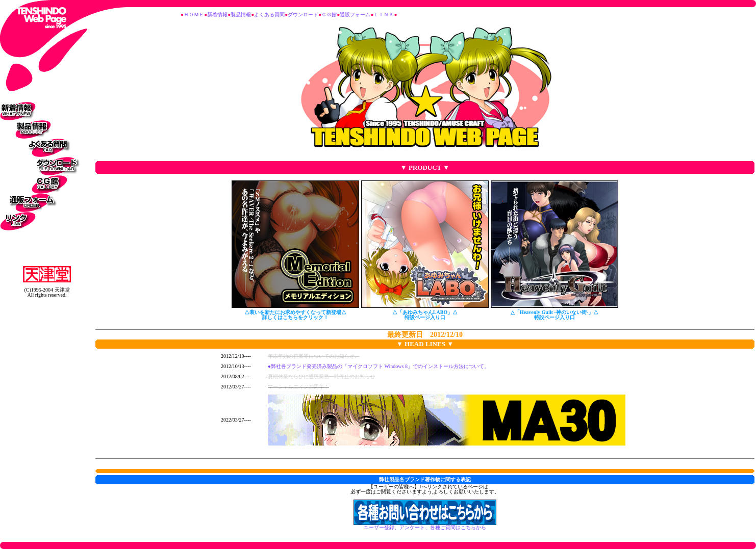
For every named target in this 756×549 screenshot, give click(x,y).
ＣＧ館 (329, 15)
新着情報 (217, 15)
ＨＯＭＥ (194, 15)
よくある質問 (269, 15)
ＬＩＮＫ (384, 15)
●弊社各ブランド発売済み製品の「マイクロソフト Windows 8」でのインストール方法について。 (379, 366)
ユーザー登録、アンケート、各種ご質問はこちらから (425, 525)
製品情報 (241, 15)
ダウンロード (303, 15)
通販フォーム (355, 15)
